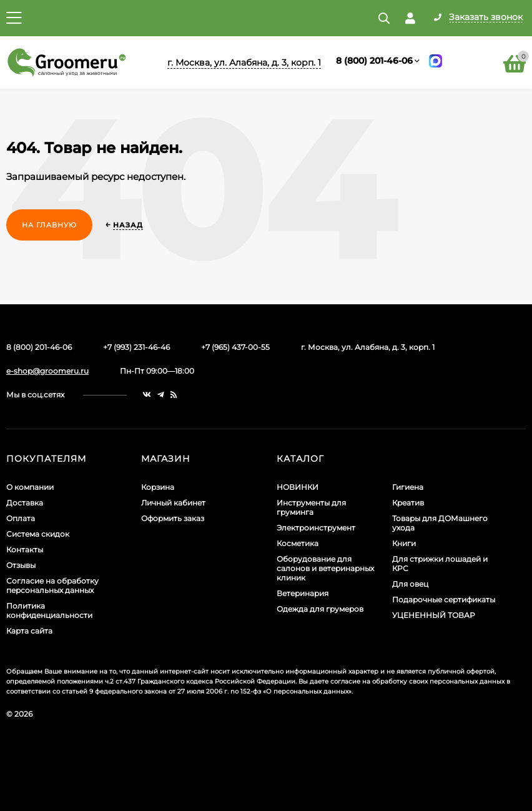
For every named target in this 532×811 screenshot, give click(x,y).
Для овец (410, 584)
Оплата (21, 518)
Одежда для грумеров (320, 609)
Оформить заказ (173, 518)
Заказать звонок (486, 17)
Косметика (298, 543)
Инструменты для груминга (311, 507)
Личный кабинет (173, 503)
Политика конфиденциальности (49, 610)
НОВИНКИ (298, 487)
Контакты (25, 550)
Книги (404, 543)
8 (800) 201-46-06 (374, 61)
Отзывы (21, 565)
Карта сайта (29, 631)
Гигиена (408, 487)
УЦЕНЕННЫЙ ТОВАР (434, 615)
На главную (49, 225)
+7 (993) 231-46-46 (136, 347)
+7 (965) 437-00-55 (235, 347)
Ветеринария (303, 593)
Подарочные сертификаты (444, 600)
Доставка (25, 503)
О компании (30, 487)
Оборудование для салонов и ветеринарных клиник (325, 568)
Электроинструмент (316, 528)
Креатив (408, 503)
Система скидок (38, 534)
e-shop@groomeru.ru (47, 371)
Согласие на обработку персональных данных (52, 585)
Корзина (158, 487)
